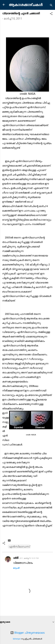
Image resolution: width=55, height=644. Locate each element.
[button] (51, 14)
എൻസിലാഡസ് (19, 547)
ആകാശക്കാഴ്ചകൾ (26, 5)
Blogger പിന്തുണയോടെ (28, 633)
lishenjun (17, 639)
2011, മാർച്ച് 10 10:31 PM (29, 558)
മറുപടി (16, 568)
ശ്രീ (16, 558)
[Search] (51, 6)
